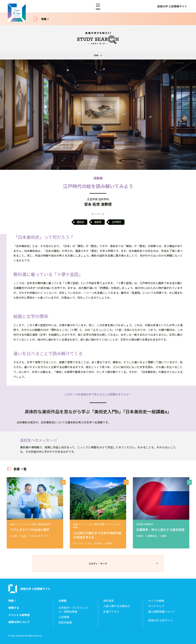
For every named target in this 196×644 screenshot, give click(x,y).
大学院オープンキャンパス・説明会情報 (73, 610)
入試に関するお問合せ (117, 606)
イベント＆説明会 (19, 615)
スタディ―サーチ (98, 564)
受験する (14, 608)
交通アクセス (111, 612)
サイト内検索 (156, 601)
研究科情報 (65, 622)
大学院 (62, 601)
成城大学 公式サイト (160, 620)
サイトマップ (156, 606)
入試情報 (64, 617)
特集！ (45, 19)
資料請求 (109, 601)
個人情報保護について (161, 612)
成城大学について (19, 622)
